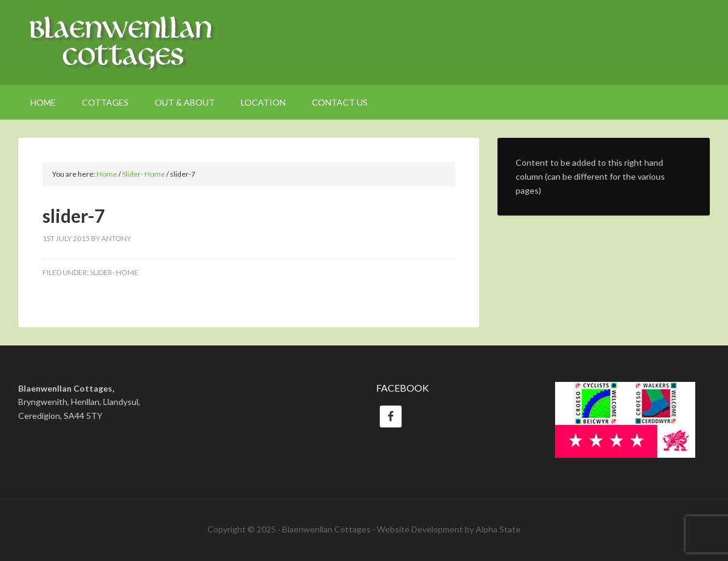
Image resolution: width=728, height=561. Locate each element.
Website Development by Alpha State (449, 529)
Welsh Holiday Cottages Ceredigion (364, 42)
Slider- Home (114, 272)
